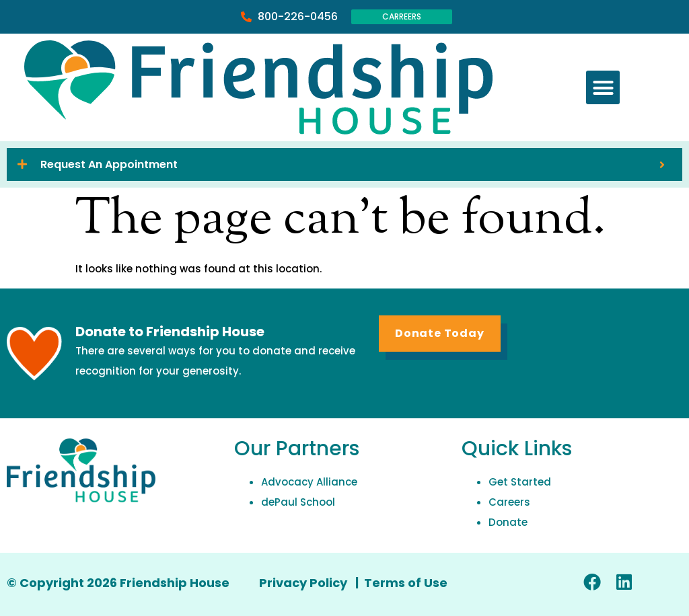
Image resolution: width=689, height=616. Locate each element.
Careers (509, 502)
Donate (508, 522)
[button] (603, 87)
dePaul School (298, 502)
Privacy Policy (304, 583)
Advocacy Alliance (309, 482)
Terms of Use (406, 583)
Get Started (520, 482)
